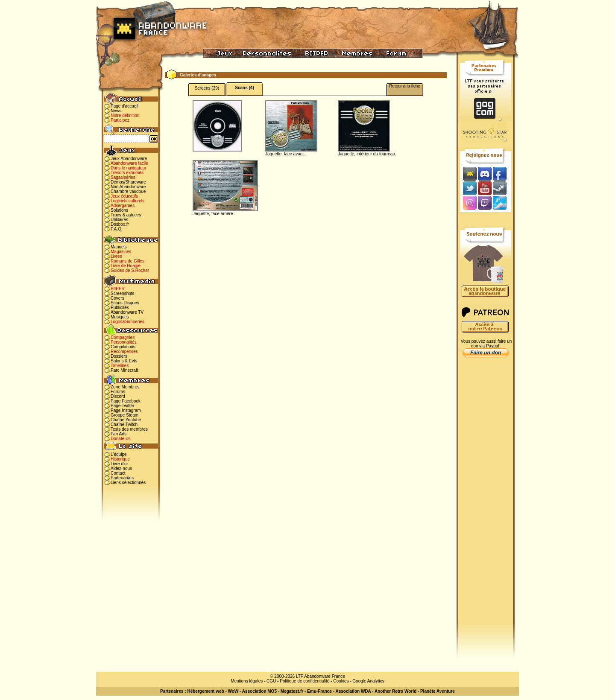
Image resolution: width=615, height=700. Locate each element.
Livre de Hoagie (126, 266)
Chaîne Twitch (124, 424)
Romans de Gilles (127, 261)
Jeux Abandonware (129, 159)
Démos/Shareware (128, 182)
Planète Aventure (438, 691)
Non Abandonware (128, 187)
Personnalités (124, 342)
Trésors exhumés (127, 173)
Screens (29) (207, 88)
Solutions (119, 210)
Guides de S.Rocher (130, 270)
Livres (116, 256)
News (116, 111)
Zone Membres (125, 387)
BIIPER (118, 289)
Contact (118, 473)
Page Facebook (126, 401)
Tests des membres (129, 429)
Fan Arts (119, 434)
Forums (118, 392)
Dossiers (119, 356)
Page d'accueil (124, 106)
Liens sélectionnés (128, 483)
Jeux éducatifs (124, 196)
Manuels (119, 247)
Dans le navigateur (128, 168)
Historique (120, 459)
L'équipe (119, 454)
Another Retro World (395, 691)
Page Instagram (126, 410)
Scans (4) (244, 88)
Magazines (121, 252)
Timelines (120, 366)
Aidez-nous (121, 468)
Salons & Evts (124, 361)
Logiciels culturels (127, 201)
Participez (120, 120)
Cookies (341, 681)
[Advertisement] (486, 496)
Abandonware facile (129, 163)
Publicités (120, 308)
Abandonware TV (127, 312)
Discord (118, 396)
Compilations (123, 347)
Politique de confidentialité (305, 681)
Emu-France (319, 691)
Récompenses (124, 351)
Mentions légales (247, 681)
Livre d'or (119, 464)
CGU (271, 681)
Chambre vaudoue (128, 191)
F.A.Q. (117, 229)
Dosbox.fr (120, 224)
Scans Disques (125, 303)
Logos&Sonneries (127, 322)
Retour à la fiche (405, 86)
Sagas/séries (123, 177)
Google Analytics (368, 681)
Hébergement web (205, 691)
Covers (117, 298)
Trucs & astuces (126, 215)
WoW (233, 691)
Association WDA (353, 691)
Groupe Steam (124, 415)
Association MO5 (259, 691)
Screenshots (123, 293)
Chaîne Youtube (126, 420)
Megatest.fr (292, 691)
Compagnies (123, 337)
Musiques (120, 317)
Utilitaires (119, 220)
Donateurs (120, 439)
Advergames (123, 206)
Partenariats (122, 478)
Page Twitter (122, 406)
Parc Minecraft (124, 370)
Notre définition (125, 115)
